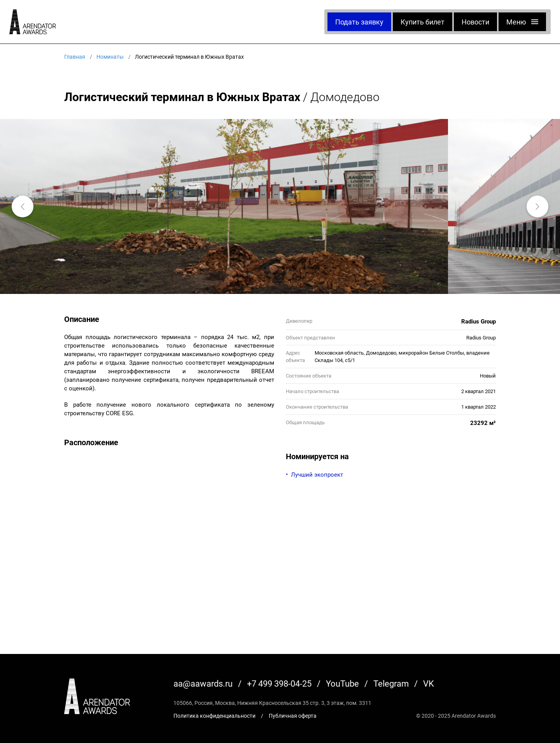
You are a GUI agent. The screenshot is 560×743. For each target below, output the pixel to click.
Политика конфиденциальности (214, 716)
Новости (475, 22)
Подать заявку (359, 22)
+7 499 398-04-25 (279, 683)
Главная (75, 57)
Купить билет (423, 22)
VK (429, 683)
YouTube (342, 683)
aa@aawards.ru (203, 683)
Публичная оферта (293, 716)
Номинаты (110, 57)
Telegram (391, 683)
